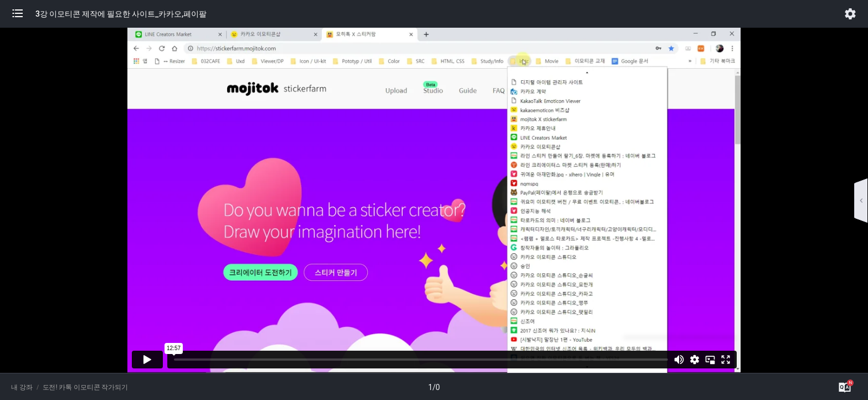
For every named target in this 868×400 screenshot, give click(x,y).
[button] (23, 14)
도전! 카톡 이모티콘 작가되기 (86, 387)
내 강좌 (22, 387)
